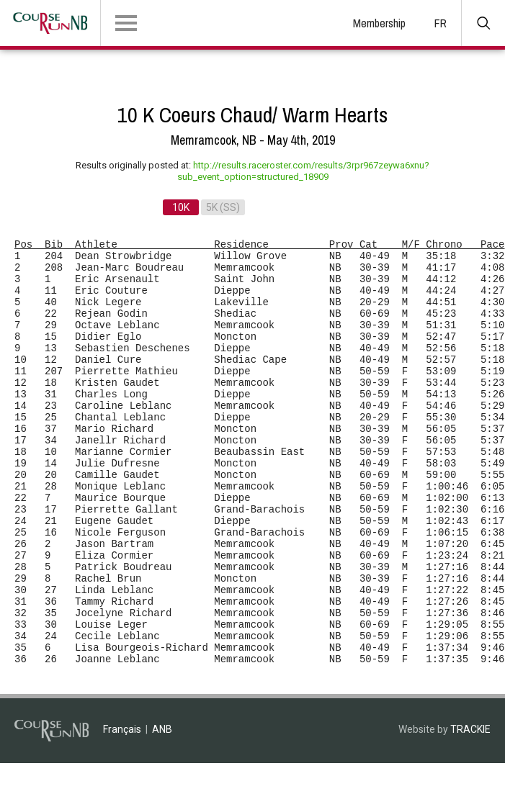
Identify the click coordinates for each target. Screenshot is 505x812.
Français (122, 729)
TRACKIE (470, 729)
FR (441, 23)
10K (181, 207)
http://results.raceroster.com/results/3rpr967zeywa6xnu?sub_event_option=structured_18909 (304, 171)
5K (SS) (223, 207)
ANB (162, 729)
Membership (379, 23)
